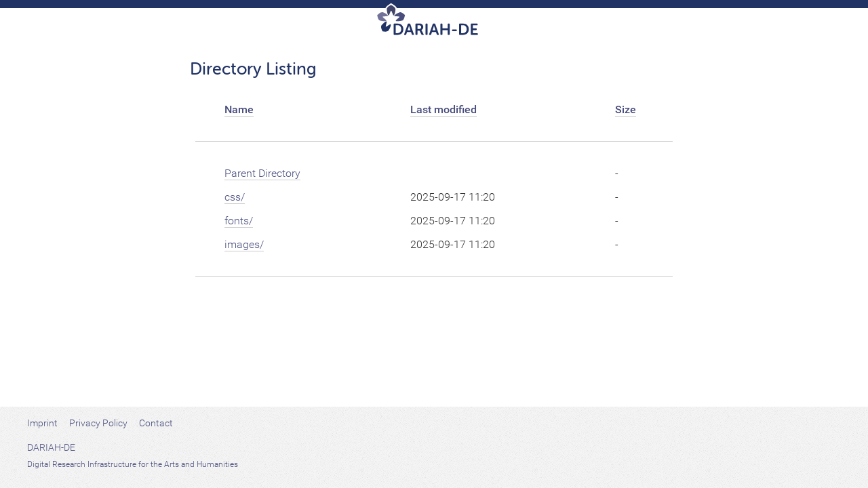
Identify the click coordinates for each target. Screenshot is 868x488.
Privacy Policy (98, 423)
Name (239, 109)
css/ (235, 197)
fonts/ (239, 221)
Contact (156, 423)
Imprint (42, 423)
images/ (244, 244)
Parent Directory (262, 173)
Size (626, 109)
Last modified (443, 109)
